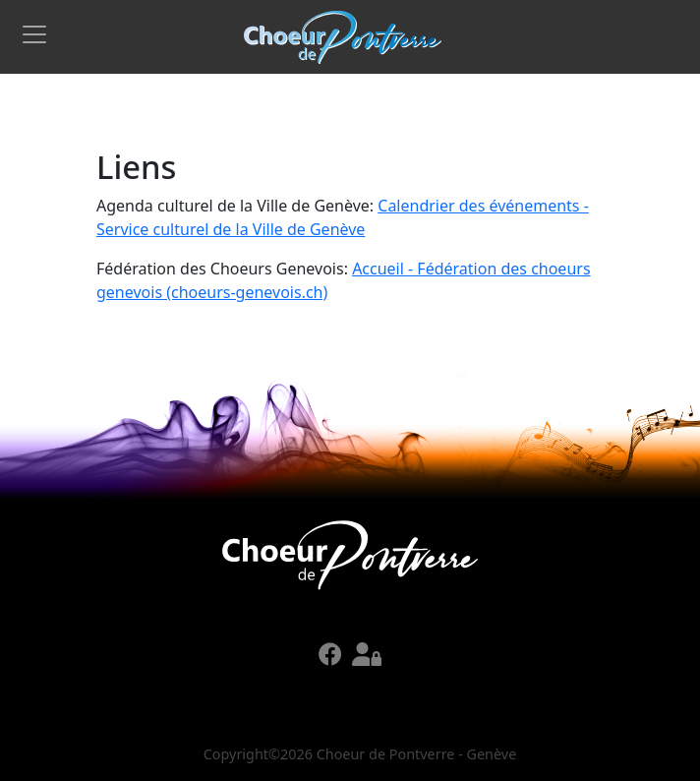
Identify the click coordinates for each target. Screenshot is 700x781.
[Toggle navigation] (34, 34)
